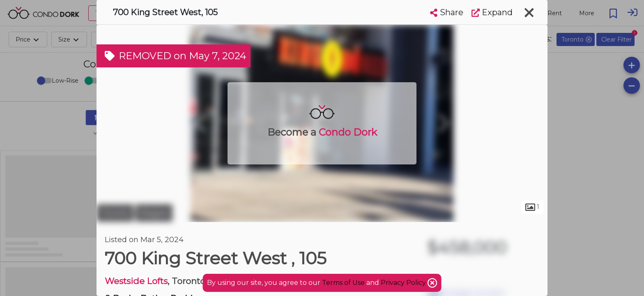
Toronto (115, 213)
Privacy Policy (404, 283)
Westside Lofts (136, 281)
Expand (492, 12)
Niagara (154, 213)
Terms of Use (343, 283)
